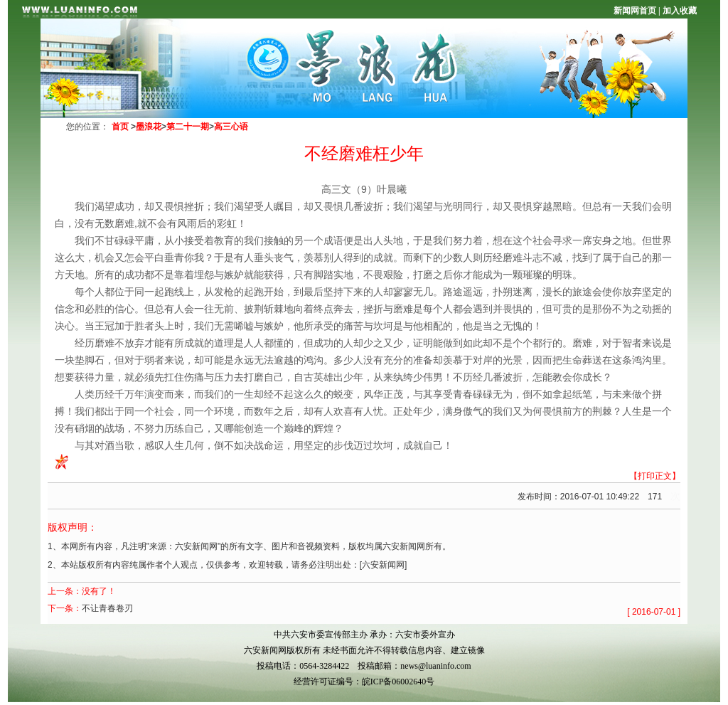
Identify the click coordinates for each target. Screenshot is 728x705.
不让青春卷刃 (107, 608)
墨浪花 (149, 127)
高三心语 (231, 127)
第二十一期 (188, 127)
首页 (120, 127)
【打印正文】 (655, 476)
